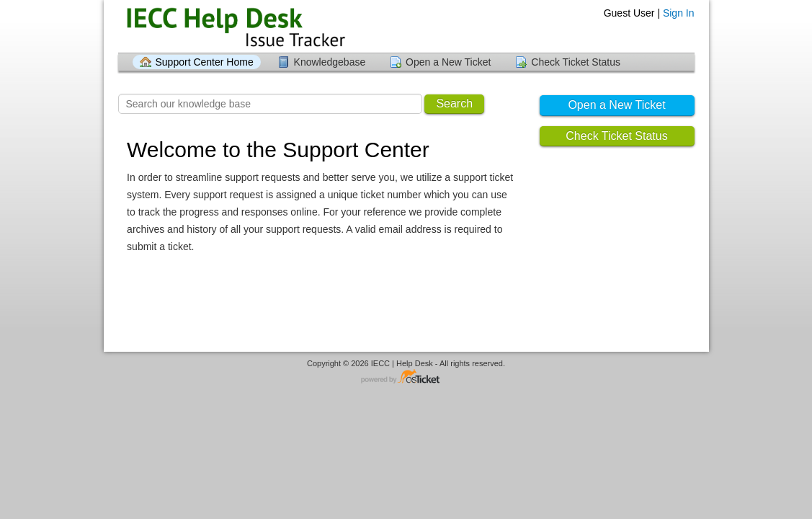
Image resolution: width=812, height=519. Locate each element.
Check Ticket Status (576, 62)
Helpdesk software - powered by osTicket (406, 377)
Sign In (679, 13)
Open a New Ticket (448, 62)
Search (454, 103)
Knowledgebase (330, 62)
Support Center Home (205, 62)
